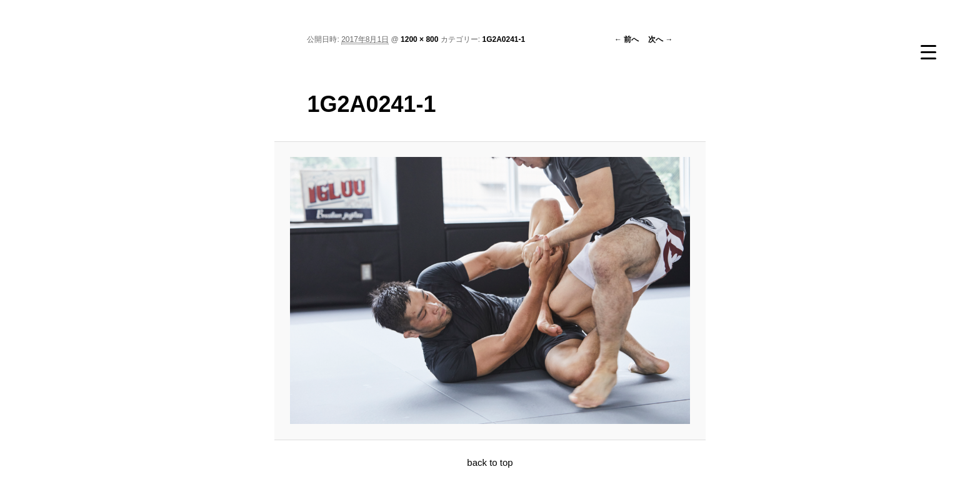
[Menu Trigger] (928, 52)
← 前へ (627, 39)
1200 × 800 (419, 39)
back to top (490, 462)
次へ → (660, 39)
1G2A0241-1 (503, 39)
